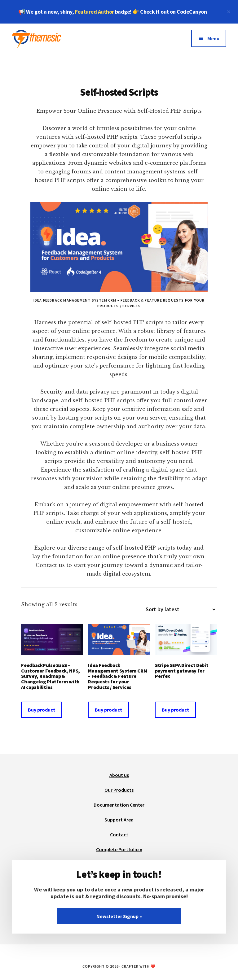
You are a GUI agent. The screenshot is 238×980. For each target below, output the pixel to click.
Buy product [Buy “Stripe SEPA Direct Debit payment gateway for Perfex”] (175, 710)
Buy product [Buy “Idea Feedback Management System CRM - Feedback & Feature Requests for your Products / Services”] (108, 710)
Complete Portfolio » (119, 849)
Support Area (119, 820)
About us (119, 775)
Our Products (119, 790)
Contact (119, 834)
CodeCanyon (192, 12)
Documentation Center (119, 805)
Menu (213, 38)
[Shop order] (178, 610)
